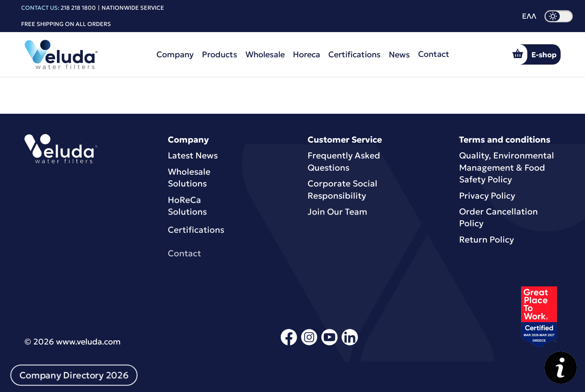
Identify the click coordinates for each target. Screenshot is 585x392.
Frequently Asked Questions (344, 161)
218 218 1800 (78, 8)
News (399, 54)
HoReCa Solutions (187, 207)
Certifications (354, 54)
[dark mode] (559, 16)
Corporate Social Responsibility (342, 190)
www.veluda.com (88, 342)
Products (220, 54)
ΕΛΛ (529, 16)
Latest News (193, 156)
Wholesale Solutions (189, 178)
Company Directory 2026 (74, 375)
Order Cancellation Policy (498, 218)
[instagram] (309, 344)
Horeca (307, 54)
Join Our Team (337, 213)
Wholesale (265, 54)
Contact (434, 52)
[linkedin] (350, 344)
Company (175, 54)
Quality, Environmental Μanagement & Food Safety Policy (507, 168)
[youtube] (329, 344)
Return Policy (486, 240)
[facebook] (289, 344)
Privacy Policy (487, 196)
